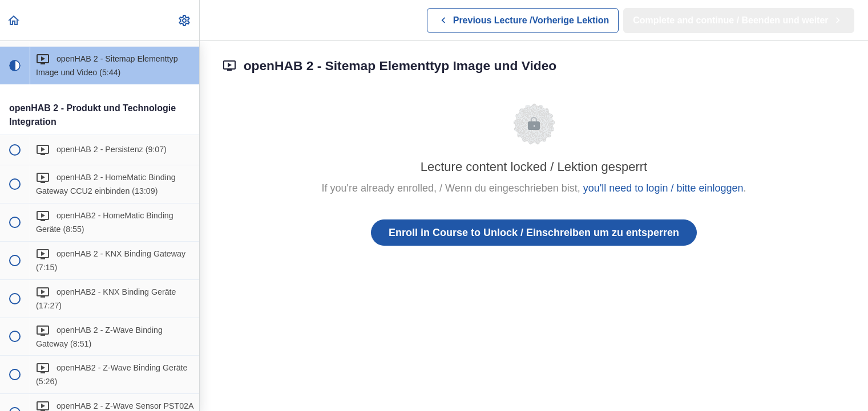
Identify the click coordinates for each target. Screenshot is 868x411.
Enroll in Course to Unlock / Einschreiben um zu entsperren (534, 233)
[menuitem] (185, 20)
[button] (14, 20)
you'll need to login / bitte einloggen (663, 188)
